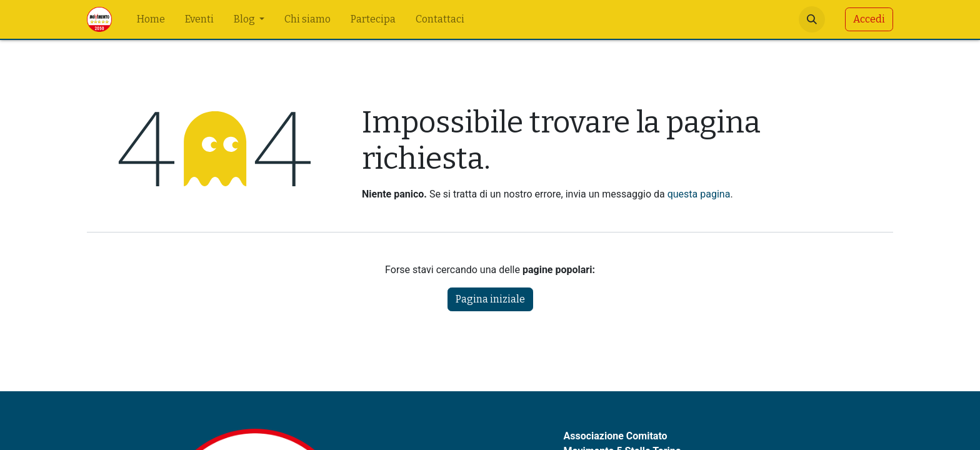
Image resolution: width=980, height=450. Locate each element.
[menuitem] (151, 19)
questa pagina (699, 194)
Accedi (869, 19)
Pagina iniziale (490, 299)
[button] (812, 19)
